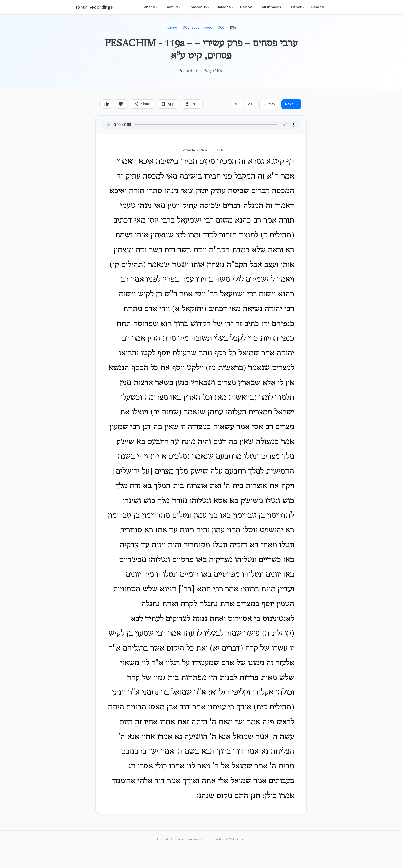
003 (221, 28)
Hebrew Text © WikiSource (226, 839)
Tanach (150, 7)
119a (233, 28)
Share (142, 104)
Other (297, 7)
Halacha (225, 7)
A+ (250, 104)
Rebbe (247, 7)
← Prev (269, 104)
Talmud (173, 7)
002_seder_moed (197, 28)
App (168, 104)
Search (318, 7)
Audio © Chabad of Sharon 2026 (181, 839)
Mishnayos (273, 7)
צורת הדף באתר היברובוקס (203, 149)
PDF (192, 104)
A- (236, 104)
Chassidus (198, 7)
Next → (291, 104)
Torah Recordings (94, 7)
